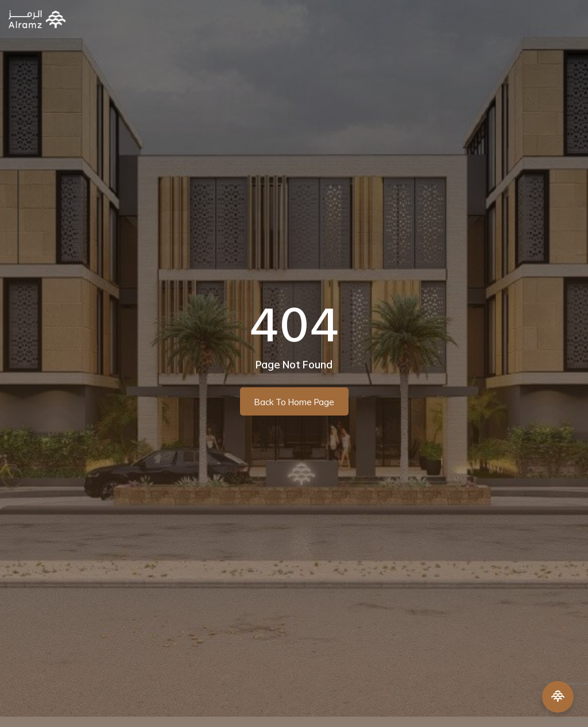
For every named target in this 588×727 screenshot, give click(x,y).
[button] (570, 19)
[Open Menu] (558, 697)
